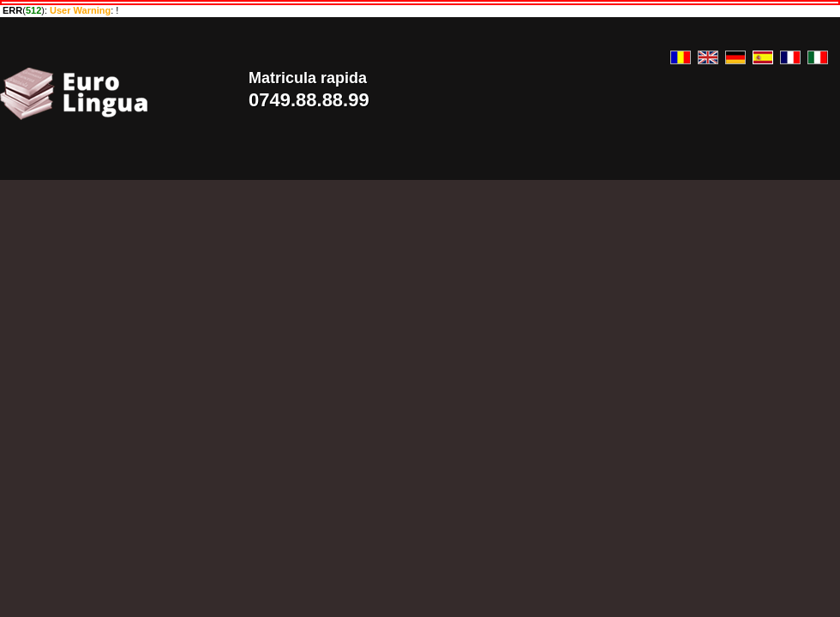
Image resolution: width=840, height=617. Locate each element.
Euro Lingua (111, 93)
